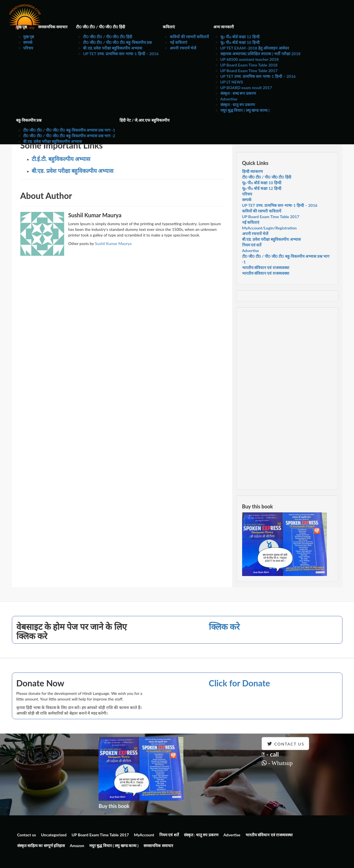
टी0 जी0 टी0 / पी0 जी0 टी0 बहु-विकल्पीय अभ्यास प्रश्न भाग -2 (69, 136)
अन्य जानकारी (224, 27)
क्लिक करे (224, 626)
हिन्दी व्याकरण (252, 171)
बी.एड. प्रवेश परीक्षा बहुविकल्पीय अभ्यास (112, 48)
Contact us (27, 835)
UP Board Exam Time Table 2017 (249, 71)
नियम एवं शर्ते (252, 245)
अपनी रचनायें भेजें (183, 48)
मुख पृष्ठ (21, 27)
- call (270, 754)
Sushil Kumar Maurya (113, 243)
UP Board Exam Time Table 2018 (249, 65)
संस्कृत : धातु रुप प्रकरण (238, 105)
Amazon (77, 846)
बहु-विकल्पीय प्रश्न (29, 120)
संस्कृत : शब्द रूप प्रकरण (238, 93)
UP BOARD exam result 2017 (246, 88)
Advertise (229, 99)
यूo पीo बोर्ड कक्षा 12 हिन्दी (240, 37)
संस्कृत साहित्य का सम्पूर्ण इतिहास (41, 846)
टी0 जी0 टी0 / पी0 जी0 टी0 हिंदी (101, 27)
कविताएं (169, 27)
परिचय (28, 48)
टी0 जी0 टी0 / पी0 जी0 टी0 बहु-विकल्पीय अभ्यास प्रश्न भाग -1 (69, 130)
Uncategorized (54, 835)
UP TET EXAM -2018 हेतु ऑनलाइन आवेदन (255, 48)
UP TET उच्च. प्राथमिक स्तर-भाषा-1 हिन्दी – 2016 (121, 54)
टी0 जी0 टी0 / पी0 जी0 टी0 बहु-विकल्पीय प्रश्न (117, 42)
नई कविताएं (178, 42)
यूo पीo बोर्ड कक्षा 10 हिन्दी (240, 42)
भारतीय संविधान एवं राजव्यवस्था (266, 268)
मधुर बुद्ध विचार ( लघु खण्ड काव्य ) (245, 110)
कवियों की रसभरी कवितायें (189, 37)
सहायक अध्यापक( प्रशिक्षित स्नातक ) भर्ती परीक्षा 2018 (260, 54)
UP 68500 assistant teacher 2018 (250, 59)
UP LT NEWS (232, 82)
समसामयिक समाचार (53, 27)
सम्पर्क (28, 42)
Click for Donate (239, 683)
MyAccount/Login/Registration (270, 228)
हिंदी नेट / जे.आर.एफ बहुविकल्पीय (145, 120)
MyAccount (144, 835)
